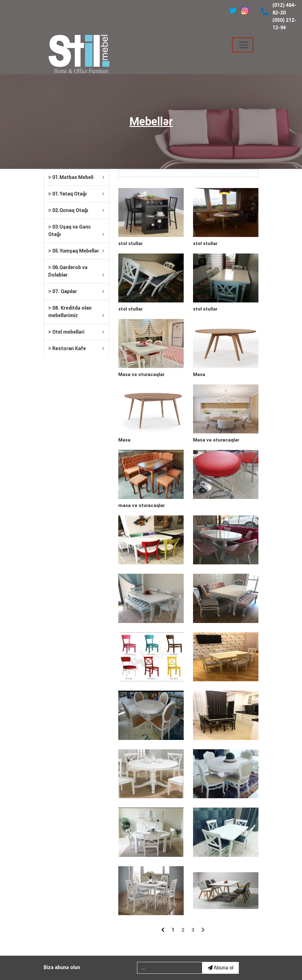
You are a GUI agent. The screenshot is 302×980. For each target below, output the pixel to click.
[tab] (76, 177)
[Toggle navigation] (243, 45)
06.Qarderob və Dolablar (76, 272)
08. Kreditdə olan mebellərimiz (76, 312)
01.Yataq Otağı (76, 194)
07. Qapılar (76, 292)
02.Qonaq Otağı (76, 210)
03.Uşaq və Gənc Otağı (76, 231)
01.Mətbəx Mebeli (76, 177)
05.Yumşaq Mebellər (76, 251)
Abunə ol (221, 968)
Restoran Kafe (76, 349)
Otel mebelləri (76, 332)
